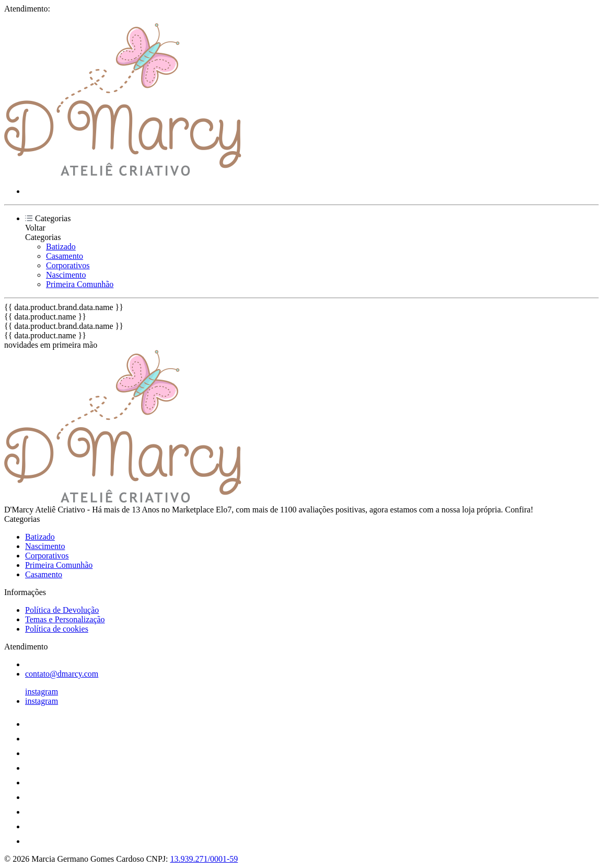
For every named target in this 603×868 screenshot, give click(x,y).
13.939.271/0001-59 (204, 859)
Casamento (65, 256)
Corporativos (68, 265)
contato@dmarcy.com (62, 674)
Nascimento (66, 275)
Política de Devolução (62, 610)
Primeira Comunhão (80, 284)
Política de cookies (57, 629)
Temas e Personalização (65, 619)
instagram (42, 692)
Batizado (61, 247)
